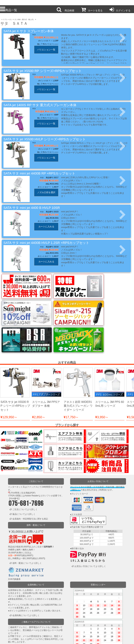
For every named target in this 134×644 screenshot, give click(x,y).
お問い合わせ (80, 639)
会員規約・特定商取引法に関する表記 (30, 484)
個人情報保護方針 (54, 639)
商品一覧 (9, 10)
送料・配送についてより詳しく (27, 528)
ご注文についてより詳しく (25, 474)
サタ (34, 35)
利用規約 (27, 639)
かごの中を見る (20, 629)
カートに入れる (46, 227)
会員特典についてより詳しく (26, 580)
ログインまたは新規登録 (24, 624)
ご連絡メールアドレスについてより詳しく (32, 612)
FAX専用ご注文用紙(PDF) (23, 458)
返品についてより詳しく (24, 479)
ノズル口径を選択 (46, 192)
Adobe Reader (31, 461)
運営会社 (107, 639)
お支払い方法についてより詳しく (90, 531)
